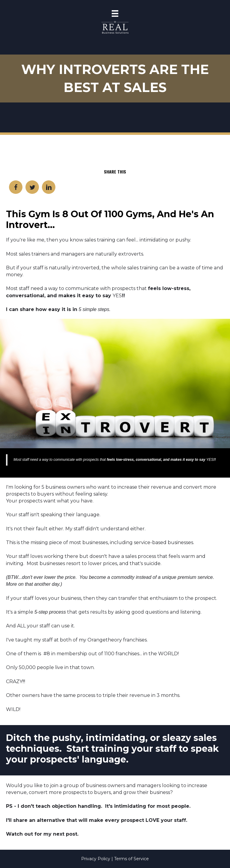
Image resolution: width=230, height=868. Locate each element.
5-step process (50, 612)
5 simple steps (94, 309)
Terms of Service (131, 859)
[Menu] (115, 13)
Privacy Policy (96, 859)
